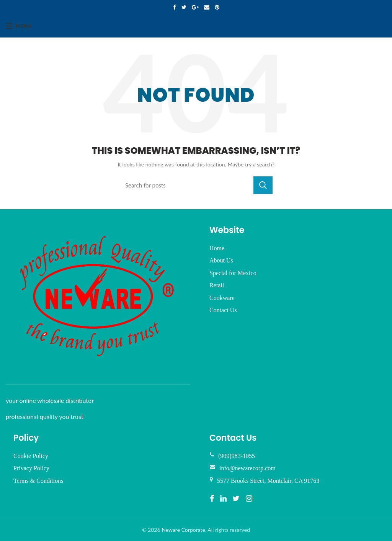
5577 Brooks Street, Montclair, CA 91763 (268, 481)
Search (263, 185)
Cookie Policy (31, 456)
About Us (221, 260)
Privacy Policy (31, 468)
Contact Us (223, 310)
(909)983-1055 (237, 456)
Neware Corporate (183, 530)
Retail (217, 285)
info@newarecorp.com (247, 468)
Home (217, 248)
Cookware (222, 298)
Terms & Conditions (38, 481)
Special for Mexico (233, 273)
